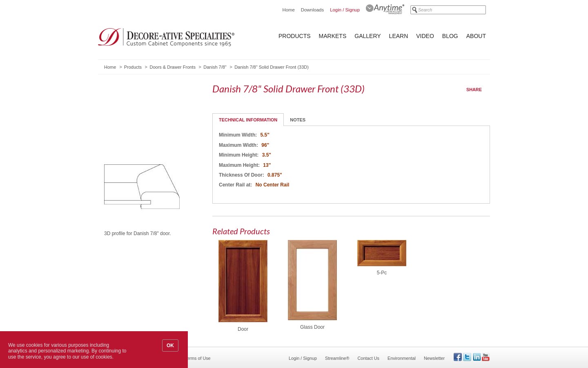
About (476, 36)
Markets (333, 36)
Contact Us (369, 358)
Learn (399, 36)
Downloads (312, 10)
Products (295, 36)
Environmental (402, 358)
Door (243, 329)
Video (425, 36)
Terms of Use (198, 358)
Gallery (367, 36)
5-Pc (382, 273)
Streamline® (337, 358)
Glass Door (312, 327)
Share (474, 90)
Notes (298, 120)
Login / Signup (345, 10)
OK (170, 346)
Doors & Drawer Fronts (172, 67)
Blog (450, 36)
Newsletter (434, 358)
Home (288, 10)
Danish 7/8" (215, 67)
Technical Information (248, 120)
